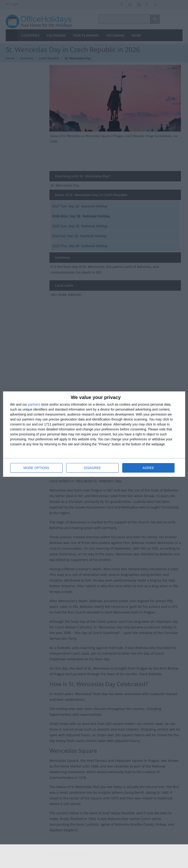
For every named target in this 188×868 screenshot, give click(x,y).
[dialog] (94, 434)
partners (34, 404)
